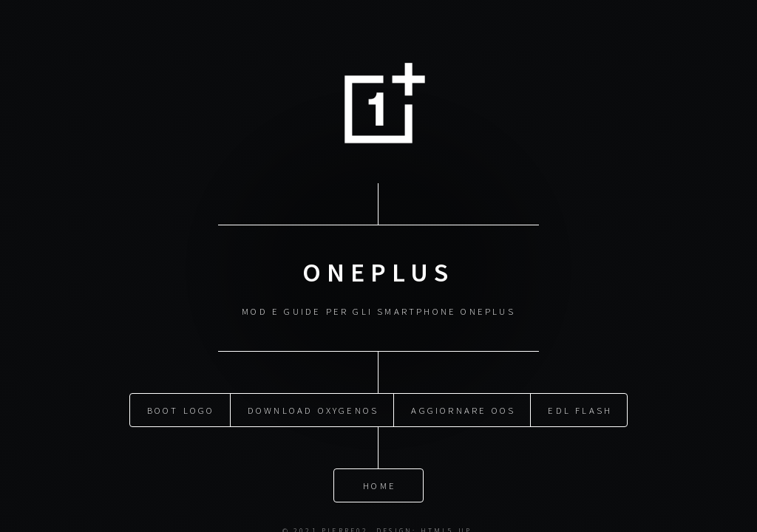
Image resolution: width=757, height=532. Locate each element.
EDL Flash (580, 409)
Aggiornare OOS (463, 409)
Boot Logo (181, 409)
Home (380, 484)
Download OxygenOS (313, 409)
